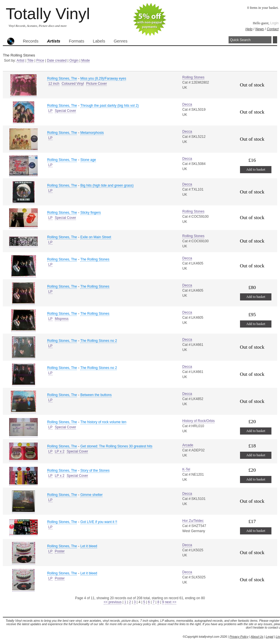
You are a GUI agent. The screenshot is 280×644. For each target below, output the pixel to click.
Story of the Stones (95, 471)
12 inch (54, 84)
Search (275, 40)
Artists (54, 41)
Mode (85, 60)
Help (249, 29)
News (260, 29)
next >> (171, 602)
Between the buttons (96, 395)
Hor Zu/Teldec (193, 521)
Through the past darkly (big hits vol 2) (109, 106)
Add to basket (256, 169)
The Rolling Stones (95, 259)
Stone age (88, 160)
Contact (273, 29)
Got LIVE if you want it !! (99, 522)
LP (50, 111)
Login (274, 23)
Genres (121, 41)
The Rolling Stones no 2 (99, 341)
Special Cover (66, 111)
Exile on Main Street (96, 237)
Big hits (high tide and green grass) (107, 185)
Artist (20, 60)
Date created (57, 60)
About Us (257, 637)
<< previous (113, 602)
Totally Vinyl (48, 14)
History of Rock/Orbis (198, 421)
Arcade (188, 445)
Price (40, 60)
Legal (269, 637)
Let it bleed (89, 546)
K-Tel (186, 469)
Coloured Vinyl (73, 84)
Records (31, 41)
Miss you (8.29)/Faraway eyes (103, 78)
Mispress (62, 319)
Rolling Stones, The (62, 78)
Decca (187, 104)
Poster (60, 551)
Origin (74, 60)
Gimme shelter (91, 495)
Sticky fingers (90, 213)
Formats (77, 41)
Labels (99, 41)
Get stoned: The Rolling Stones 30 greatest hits (116, 446)
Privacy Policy (239, 637)
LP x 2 (60, 451)
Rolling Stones (193, 77)
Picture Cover (96, 84)
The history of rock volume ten (103, 422)
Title (30, 60)
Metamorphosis (92, 133)
